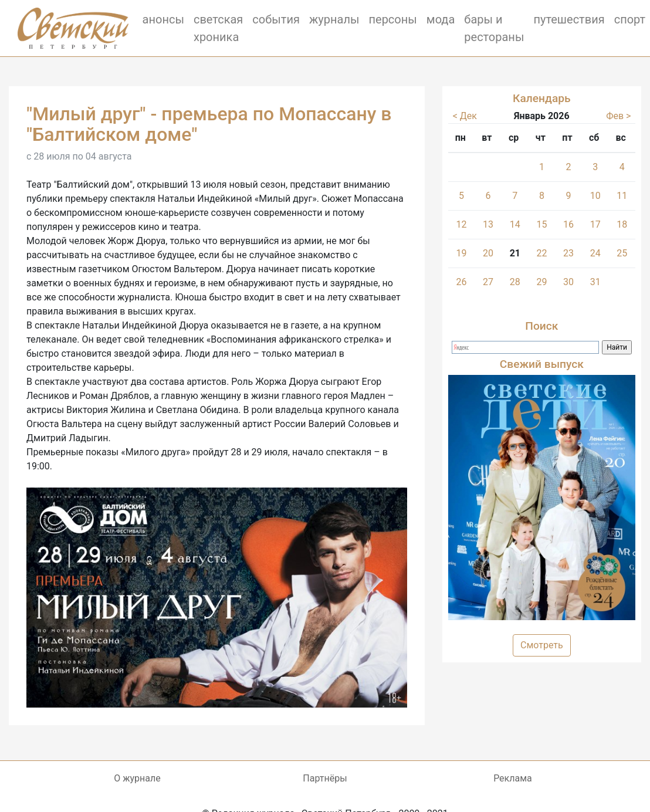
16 (568, 224)
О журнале (137, 778)
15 (542, 224)
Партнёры (325, 778)
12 (462, 224)
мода (441, 19)
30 (568, 282)
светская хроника (218, 28)
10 (595, 196)
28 (515, 282)
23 (568, 253)
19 (462, 253)
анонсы (163, 19)
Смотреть (542, 645)
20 (488, 253)
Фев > (618, 116)
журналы (334, 19)
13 (488, 224)
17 (595, 224)
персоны (392, 19)
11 (622, 196)
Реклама (513, 778)
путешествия (569, 19)
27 (488, 282)
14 (515, 224)
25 (622, 253)
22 (542, 253)
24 (595, 253)
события (276, 19)
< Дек (465, 116)
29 (542, 282)
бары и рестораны (494, 28)
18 (622, 224)
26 (462, 282)
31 (595, 282)
